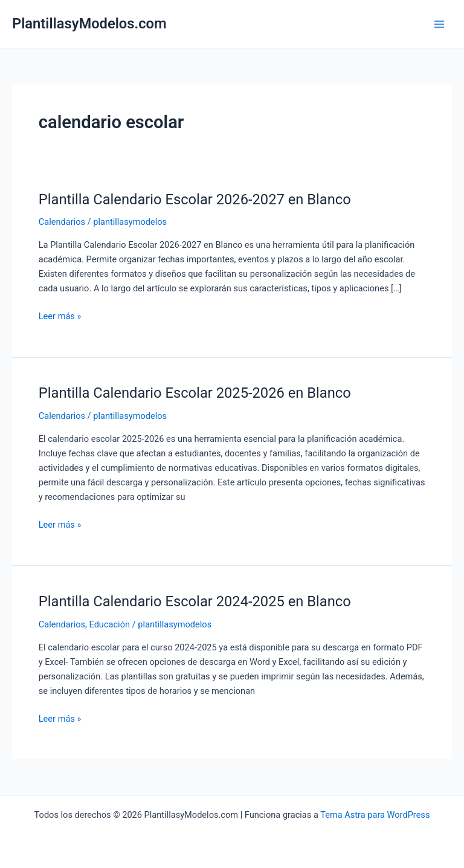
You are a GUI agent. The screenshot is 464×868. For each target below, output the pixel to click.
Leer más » (60, 316)
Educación (109, 624)
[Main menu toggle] (439, 24)
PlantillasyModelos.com (89, 24)
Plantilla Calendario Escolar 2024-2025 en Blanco (195, 601)
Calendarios (62, 222)
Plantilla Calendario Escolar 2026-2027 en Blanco (195, 199)
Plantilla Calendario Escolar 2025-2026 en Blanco (195, 393)
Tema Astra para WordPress (375, 815)
